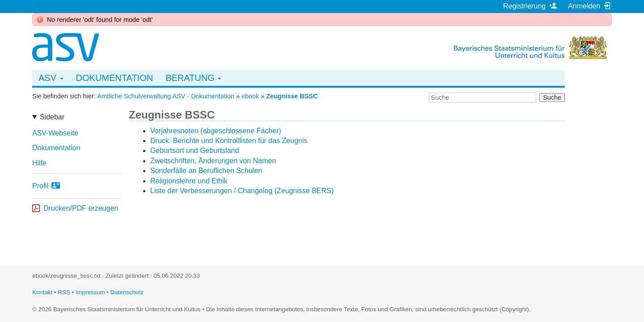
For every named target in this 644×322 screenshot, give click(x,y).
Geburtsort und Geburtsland (195, 150)
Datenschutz (127, 292)
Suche (552, 97)
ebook (250, 96)
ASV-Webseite (55, 133)
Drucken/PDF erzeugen (81, 208)
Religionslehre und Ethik (189, 181)
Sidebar (52, 117)
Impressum (90, 292)
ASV (51, 78)
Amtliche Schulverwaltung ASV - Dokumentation (166, 96)
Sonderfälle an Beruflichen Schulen (206, 171)
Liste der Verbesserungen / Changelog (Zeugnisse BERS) (242, 191)
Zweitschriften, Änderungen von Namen (213, 161)
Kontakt (42, 292)
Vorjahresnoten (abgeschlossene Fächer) (216, 131)
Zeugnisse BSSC (292, 96)
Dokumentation (115, 78)
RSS (64, 292)
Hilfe (39, 163)
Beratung (193, 78)
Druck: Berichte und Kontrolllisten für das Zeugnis (229, 141)
